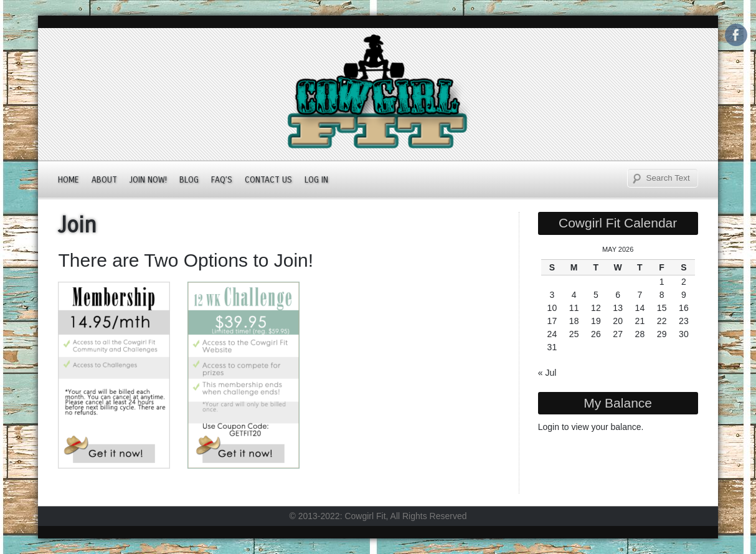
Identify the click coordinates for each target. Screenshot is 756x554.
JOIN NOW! (148, 180)
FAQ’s (222, 180)
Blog (189, 180)
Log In (316, 180)
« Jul (547, 373)
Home (69, 180)
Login (549, 427)
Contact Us (268, 180)
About (104, 180)
